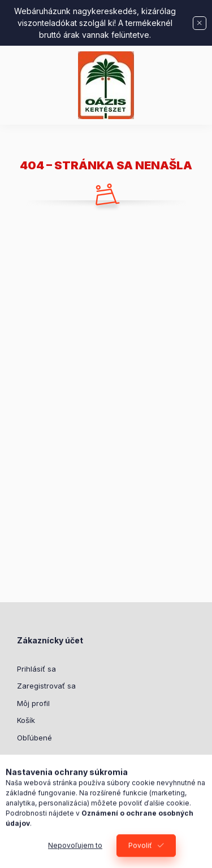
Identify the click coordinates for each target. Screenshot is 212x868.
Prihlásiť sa (36, 669)
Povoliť (140, 852)
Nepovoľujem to (75, 852)
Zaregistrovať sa (46, 686)
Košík (26, 720)
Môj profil (33, 703)
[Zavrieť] (200, 23)
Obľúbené (34, 738)
